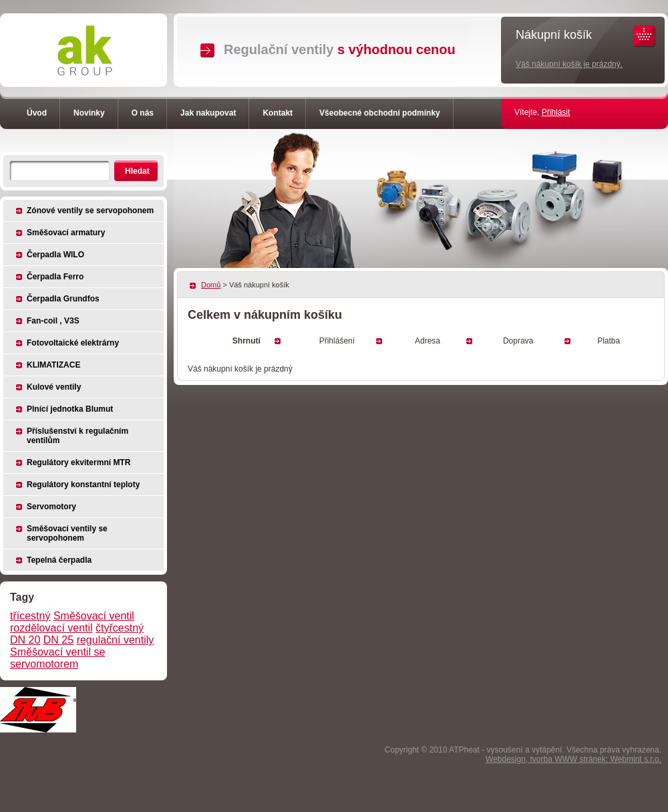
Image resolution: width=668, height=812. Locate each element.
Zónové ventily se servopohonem (90, 211)
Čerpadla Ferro (55, 277)
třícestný (30, 616)
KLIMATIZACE (53, 365)
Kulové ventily (54, 387)
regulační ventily (116, 640)
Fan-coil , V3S (53, 321)
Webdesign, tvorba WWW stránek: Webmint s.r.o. (573, 759)
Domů (211, 285)
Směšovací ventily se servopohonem (67, 533)
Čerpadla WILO (55, 255)
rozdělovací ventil (51, 628)
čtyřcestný (120, 628)
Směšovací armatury (66, 233)
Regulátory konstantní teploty (83, 485)
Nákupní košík (554, 35)
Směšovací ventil (94, 616)
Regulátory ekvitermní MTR (78, 462)
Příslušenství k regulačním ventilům (77, 436)
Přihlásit (556, 112)
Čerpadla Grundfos (63, 299)
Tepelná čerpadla (59, 560)
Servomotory (51, 507)
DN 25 (58, 640)
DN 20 (25, 640)
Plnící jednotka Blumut (70, 409)
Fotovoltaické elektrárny (73, 343)
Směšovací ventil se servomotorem (57, 658)
